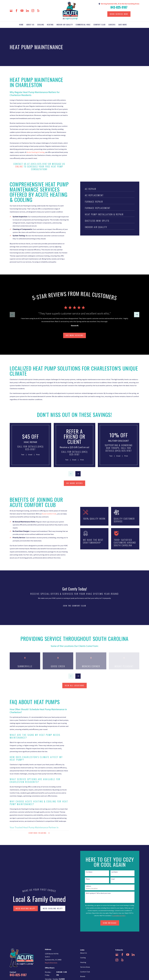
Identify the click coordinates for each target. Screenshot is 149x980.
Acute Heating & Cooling (36, 152)
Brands (83, 976)
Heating (83, 962)
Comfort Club (85, 972)
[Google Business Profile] (11, 11)
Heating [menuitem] (50, 25)
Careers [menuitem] (112, 25)
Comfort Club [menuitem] (99, 25)
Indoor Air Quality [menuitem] (65, 25)
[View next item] (137, 315)
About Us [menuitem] (30, 25)
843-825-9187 (119, 7)
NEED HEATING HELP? (25, 908)
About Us (84, 953)
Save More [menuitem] (123, 25)
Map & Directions (51, 963)
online (19, 166)
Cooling (83, 958)
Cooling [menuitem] (41, 25)
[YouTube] (22, 11)
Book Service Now (119, 14)
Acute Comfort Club (49, 514)
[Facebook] (16, 11)
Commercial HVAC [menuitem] (83, 25)
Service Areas (85, 967)
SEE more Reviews (74, 335)
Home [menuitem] (21, 25)
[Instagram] (33, 11)
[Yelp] (38, 11)
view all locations (74, 685)
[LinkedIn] (27, 11)
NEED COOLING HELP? (53, 908)
